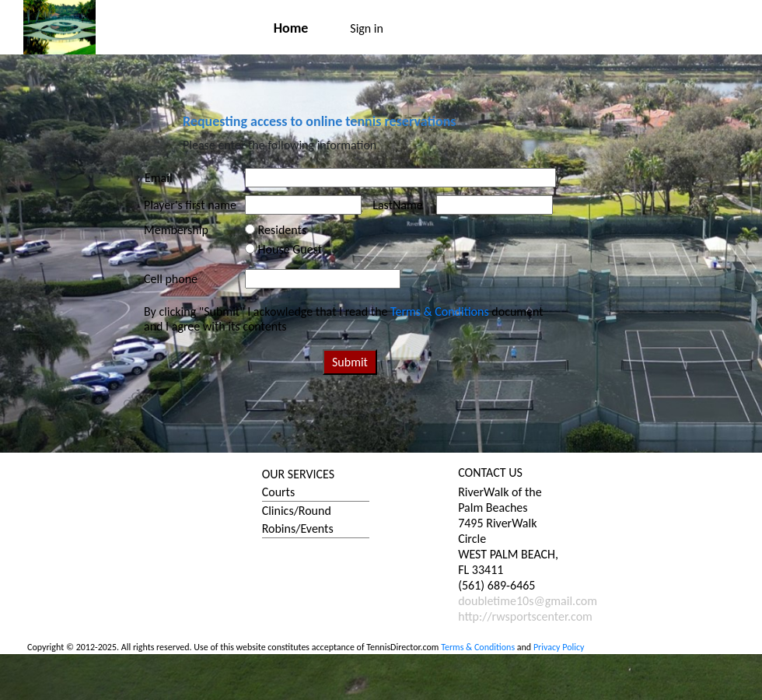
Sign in (367, 28)
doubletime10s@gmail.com (528, 601)
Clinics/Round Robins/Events (298, 520)
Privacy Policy (559, 647)
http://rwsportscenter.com (525, 616)
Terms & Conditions (440, 311)
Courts (279, 492)
